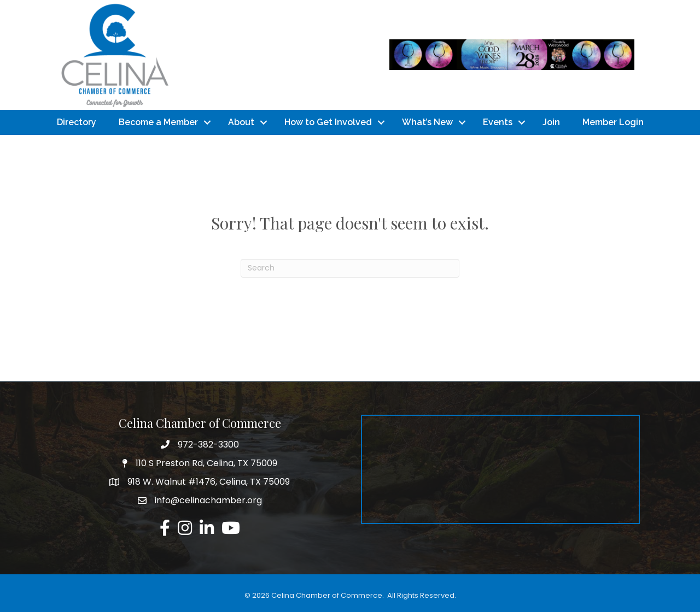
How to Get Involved (328, 122)
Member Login (613, 122)
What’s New (427, 122)
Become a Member (158, 122)
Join (551, 122)
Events (498, 122)
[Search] (350, 268)
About (241, 122)
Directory (77, 122)
